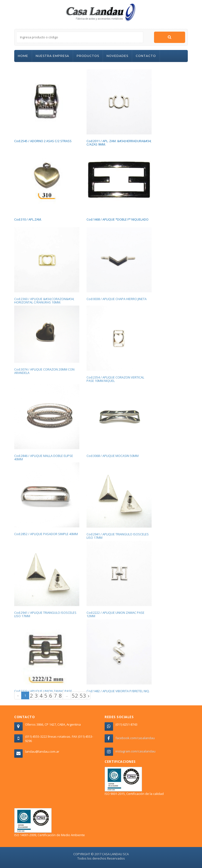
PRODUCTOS (88, 56)
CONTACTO (146, 56)
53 (83, 695)
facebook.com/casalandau (135, 738)
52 (75, 695)
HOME (23, 56)
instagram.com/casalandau (135, 751)
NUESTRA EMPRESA (52, 56)
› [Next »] (89, 695)
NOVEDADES (117, 56)
